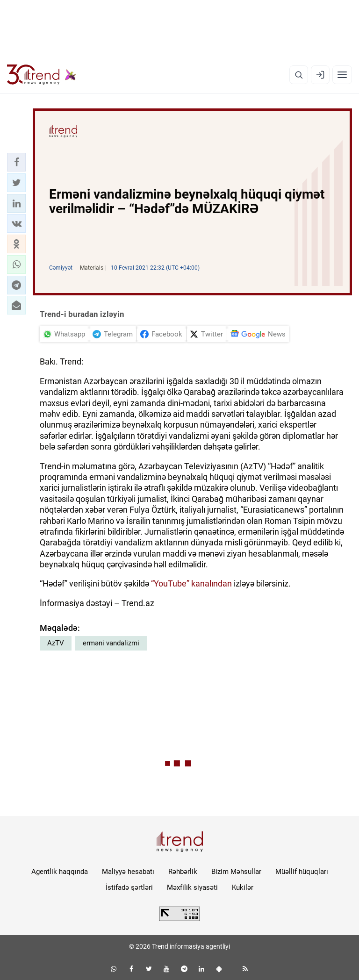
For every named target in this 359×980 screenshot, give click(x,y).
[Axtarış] (299, 75)
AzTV (56, 643)
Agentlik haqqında (60, 872)
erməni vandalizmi (111, 643)
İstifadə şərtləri (129, 887)
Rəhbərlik (183, 872)
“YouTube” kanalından (191, 583)
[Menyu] (342, 75)
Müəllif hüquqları (302, 872)
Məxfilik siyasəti (192, 887)
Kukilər (243, 887)
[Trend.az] (42, 75)
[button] (16, 162)
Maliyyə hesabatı (128, 872)
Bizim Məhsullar (236, 872)
